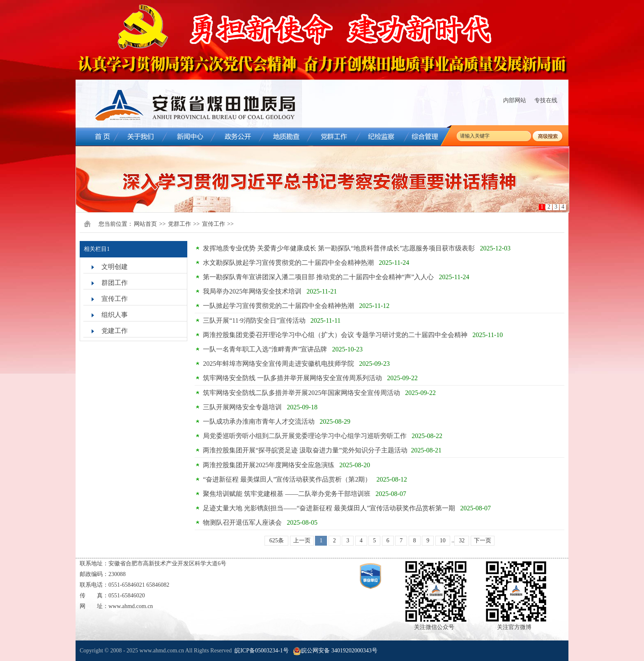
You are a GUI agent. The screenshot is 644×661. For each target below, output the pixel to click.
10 (443, 541)
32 (462, 541)
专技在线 (546, 100)
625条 (277, 541)
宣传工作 (214, 224)
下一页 (483, 541)
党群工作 (179, 224)
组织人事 (115, 315)
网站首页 (145, 224)
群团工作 (115, 283)
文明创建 (115, 267)
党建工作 (115, 331)
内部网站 (515, 100)
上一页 (302, 541)
